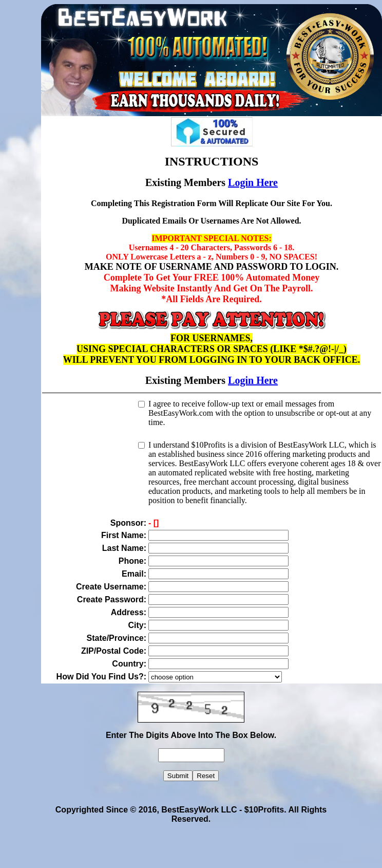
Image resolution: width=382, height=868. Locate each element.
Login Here (253, 182)
